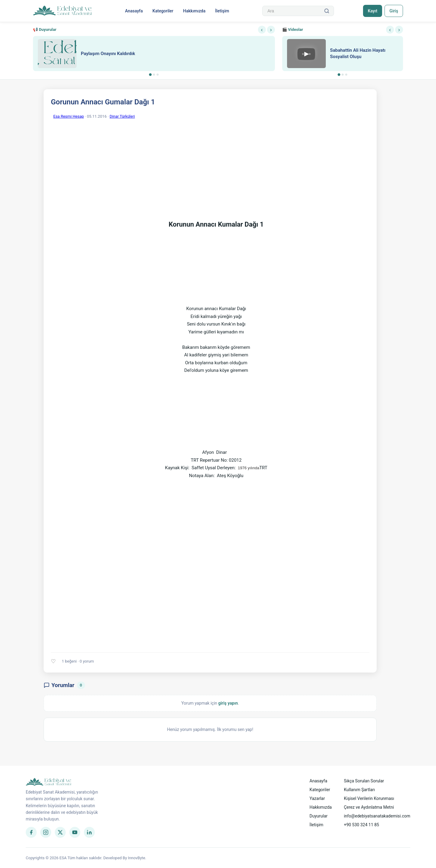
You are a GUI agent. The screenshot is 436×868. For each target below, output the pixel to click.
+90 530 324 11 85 (362, 825)
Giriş (393, 11)
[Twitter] (60, 832)
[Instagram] (46, 832)
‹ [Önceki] (262, 30)
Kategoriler (163, 11)
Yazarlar (317, 798)
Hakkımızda (194, 11)
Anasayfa (134, 11)
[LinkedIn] (89, 832)
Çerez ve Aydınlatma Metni (369, 807)
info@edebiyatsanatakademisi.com (377, 816)
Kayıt (372, 11)
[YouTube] (75, 832)
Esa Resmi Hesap (69, 116)
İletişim (222, 11)
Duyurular (318, 816)
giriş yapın (228, 703)
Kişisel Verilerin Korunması (369, 798)
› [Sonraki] (271, 30)
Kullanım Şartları (360, 790)
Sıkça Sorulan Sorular (364, 781)
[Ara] (326, 11)
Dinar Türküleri (122, 116)
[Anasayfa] (63, 11)
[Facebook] (31, 832)
